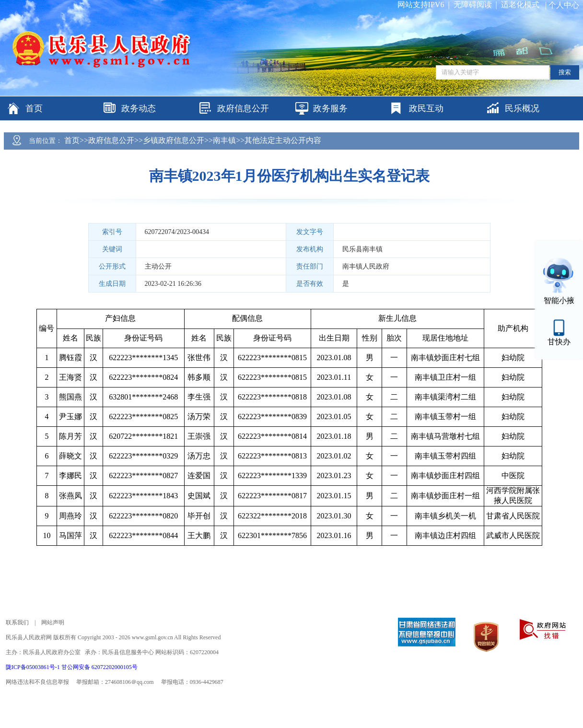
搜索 (565, 72)
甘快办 (559, 342)
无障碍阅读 (473, 5)
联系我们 (17, 622)
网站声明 (53, 622)
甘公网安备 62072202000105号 (99, 667)
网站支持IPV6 (421, 5)
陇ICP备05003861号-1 (34, 667)
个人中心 (564, 5)
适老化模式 (520, 5)
